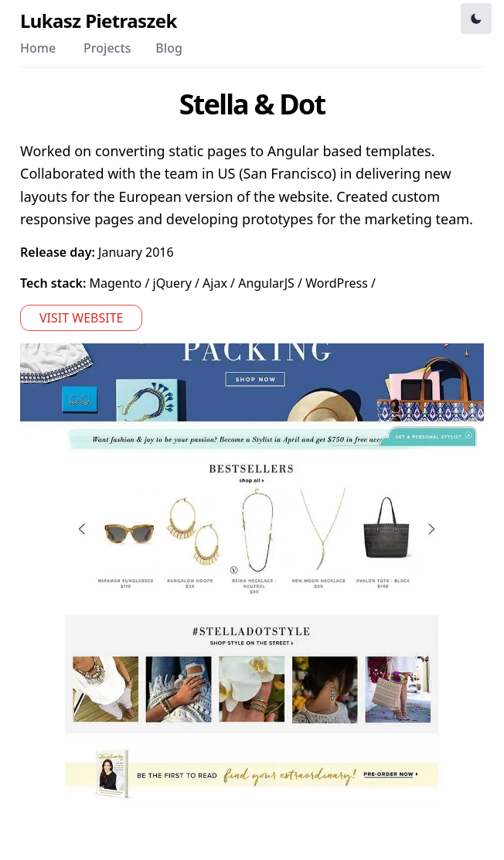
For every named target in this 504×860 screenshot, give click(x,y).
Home (38, 48)
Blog (169, 48)
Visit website (81, 318)
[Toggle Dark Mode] (476, 19)
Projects (107, 48)
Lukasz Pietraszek (99, 21)
